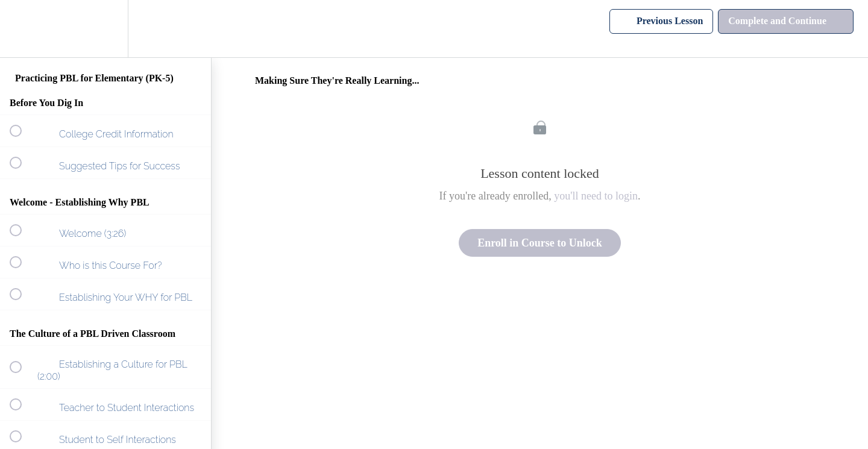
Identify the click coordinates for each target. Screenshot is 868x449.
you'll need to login (596, 196)
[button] (22, 29)
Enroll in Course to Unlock (540, 243)
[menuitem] (105, 29)
